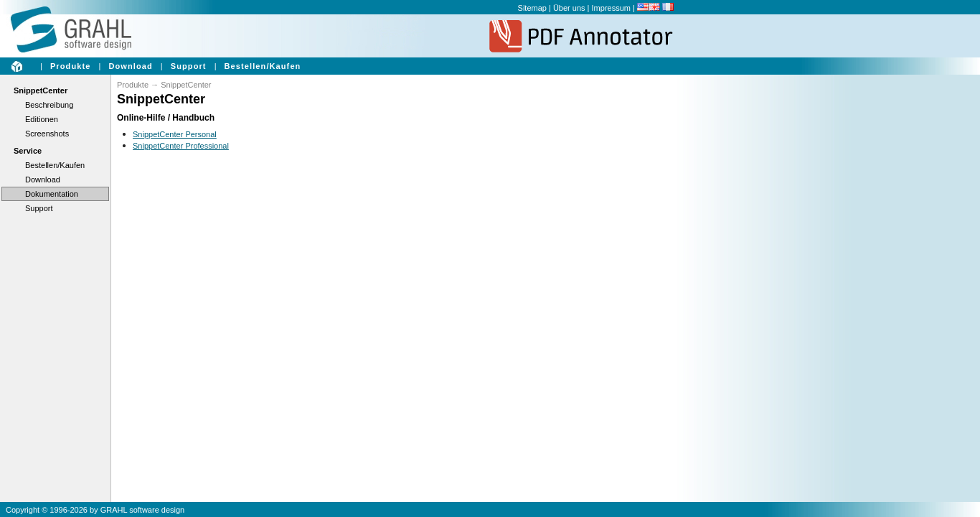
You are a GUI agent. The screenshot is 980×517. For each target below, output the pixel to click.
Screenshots (47, 134)
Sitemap (532, 8)
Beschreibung (49, 105)
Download (130, 66)
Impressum (611, 8)
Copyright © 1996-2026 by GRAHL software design (95, 510)
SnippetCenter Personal (175, 134)
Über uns (569, 8)
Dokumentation (52, 194)
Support (189, 66)
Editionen (42, 119)
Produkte (70, 66)
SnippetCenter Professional (181, 146)
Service (28, 151)
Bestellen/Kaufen (263, 66)
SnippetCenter (41, 90)
